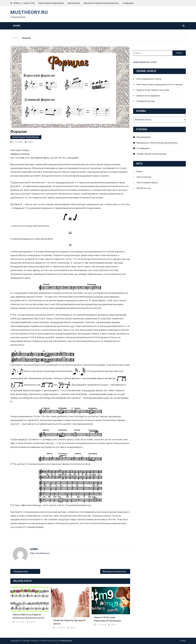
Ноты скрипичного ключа (149, 79)
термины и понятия (20, 154)
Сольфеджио (128, 3)
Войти (139, 171)
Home (17, 26)
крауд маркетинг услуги (145, 62)
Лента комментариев (147, 183)
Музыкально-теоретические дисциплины (101, 3)
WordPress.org (143, 188)
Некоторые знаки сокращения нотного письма (159, 84)
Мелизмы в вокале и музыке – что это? (116, 571)
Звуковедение (74, 3)
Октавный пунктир (146, 101)
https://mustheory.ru (40, 553)
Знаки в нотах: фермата (148, 96)
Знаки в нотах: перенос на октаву (153, 90)
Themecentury (66, 641)
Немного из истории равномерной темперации (107, 619)
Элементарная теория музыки (51, 3)
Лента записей (144, 177)
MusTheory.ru (29, 12)
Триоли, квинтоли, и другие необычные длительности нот (29, 616)
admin (30, 142)
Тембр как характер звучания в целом (69, 622)
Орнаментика (21, 571)
